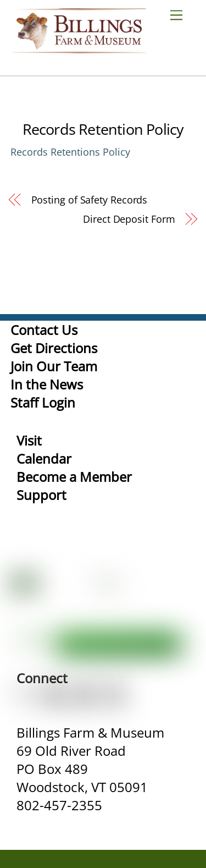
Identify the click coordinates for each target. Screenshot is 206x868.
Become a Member (74, 477)
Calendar (44, 458)
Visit (29, 440)
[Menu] (181, 15)
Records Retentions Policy (70, 152)
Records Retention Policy (103, 129)
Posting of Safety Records (90, 200)
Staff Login (43, 402)
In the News (47, 384)
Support (41, 495)
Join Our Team (54, 366)
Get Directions (54, 348)
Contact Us (44, 330)
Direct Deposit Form (129, 219)
